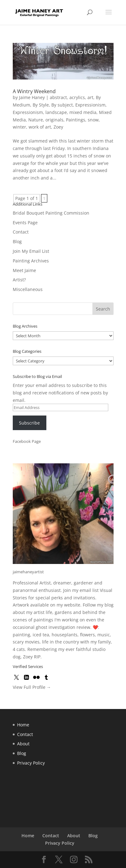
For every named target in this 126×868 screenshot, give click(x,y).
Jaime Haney (32, 97)
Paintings (76, 120)
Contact (21, 232)
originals (54, 120)
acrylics (77, 97)
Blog (17, 241)
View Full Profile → (32, 687)
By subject (62, 105)
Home (23, 725)
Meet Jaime (24, 270)
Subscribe (29, 423)
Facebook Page (27, 441)
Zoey (58, 127)
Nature (36, 120)
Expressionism (90, 105)
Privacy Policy (31, 763)
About (23, 744)
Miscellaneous (28, 289)
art (90, 97)
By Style (41, 105)
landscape (56, 112)
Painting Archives (31, 261)
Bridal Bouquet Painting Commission (51, 213)
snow (93, 120)
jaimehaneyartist (28, 572)
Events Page (25, 223)
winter (19, 127)
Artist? (19, 280)
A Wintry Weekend (34, 91)
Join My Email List (31, 251)
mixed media (83, 112)
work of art (40, 127)
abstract (58, 97)
